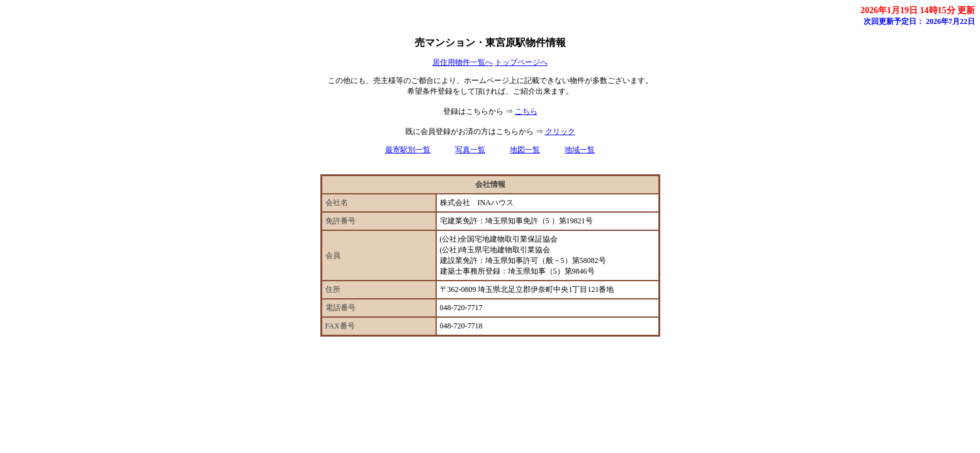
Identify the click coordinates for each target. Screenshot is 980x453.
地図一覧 (525, 150)
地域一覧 (580, 150)
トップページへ (521, 62)
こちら (526, 111)
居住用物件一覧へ (463, 62)
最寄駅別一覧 (408, 150)
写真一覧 (470, 150)
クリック (560, 131)
